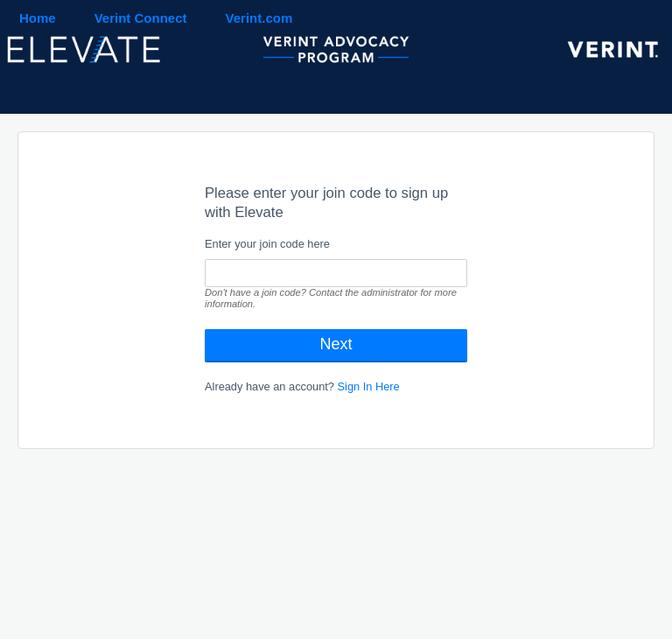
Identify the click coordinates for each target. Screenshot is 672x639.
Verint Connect (141, 18)
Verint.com (259, 18)
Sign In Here (369, 386)
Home (38, 18)
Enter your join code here (267, 244)
